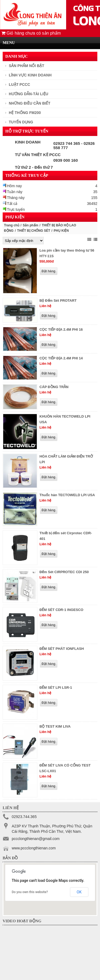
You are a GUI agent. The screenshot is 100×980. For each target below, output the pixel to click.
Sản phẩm (30, 225)
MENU (9, 43)
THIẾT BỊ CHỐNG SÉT (34, 231)
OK (79, 892)
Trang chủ (12, 225)
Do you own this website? (30, 892)
